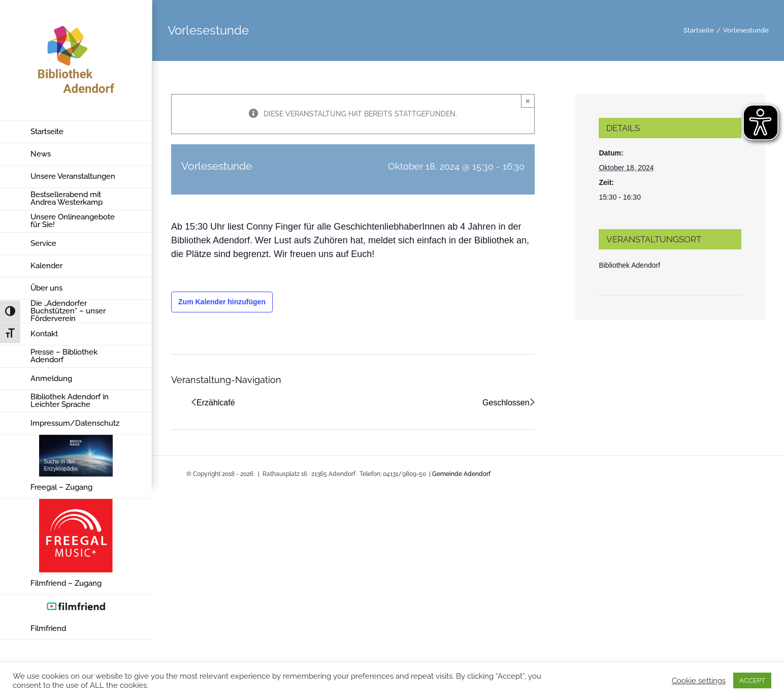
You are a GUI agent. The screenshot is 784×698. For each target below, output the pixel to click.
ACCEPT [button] (752, 680)
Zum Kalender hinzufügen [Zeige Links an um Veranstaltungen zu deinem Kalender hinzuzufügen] (222, 302)
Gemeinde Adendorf (461, 474)
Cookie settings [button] (699, 680)
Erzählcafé (216, 403)
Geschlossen (506, 403)
